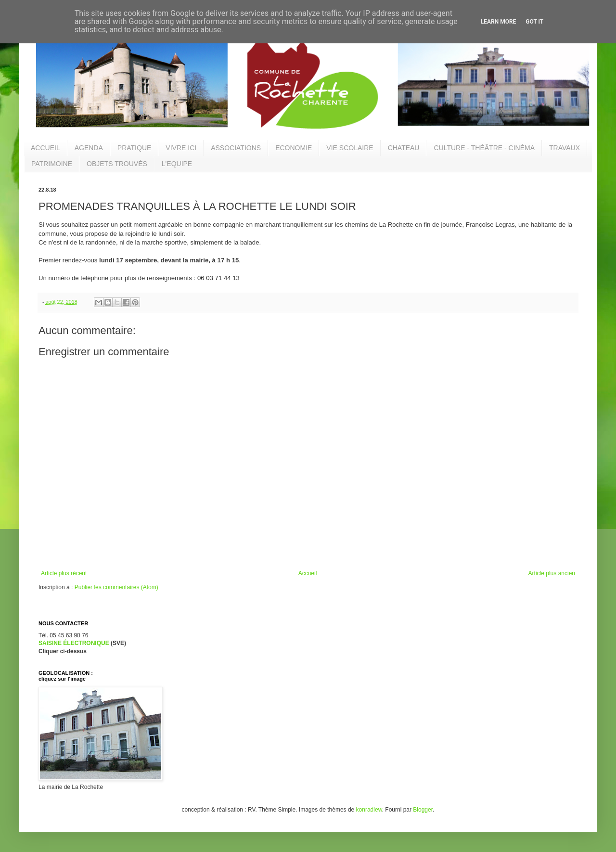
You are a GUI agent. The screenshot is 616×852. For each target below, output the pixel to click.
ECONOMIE (294, 148)
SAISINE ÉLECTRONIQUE (74, 643)
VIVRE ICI (181, 148)
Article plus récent (64, 573)
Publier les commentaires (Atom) (116, 587)
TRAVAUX (565, 148)
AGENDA (89, 148)
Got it (534, 22)
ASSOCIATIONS (236, 148)
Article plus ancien (552, 573)
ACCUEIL (45, 148)
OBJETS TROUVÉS (117, 164)
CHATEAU (404, 148)
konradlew (369, 810)
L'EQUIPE (177, 164)
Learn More (499, 22)
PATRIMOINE (52, 164)
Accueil (308, 573)
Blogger (423, 810)
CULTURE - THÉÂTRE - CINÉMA (484, 148)
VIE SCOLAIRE (350, 148)
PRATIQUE (135, 148)
